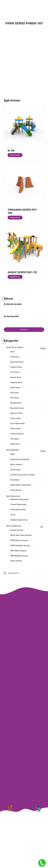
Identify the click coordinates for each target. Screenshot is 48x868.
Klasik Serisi (15, 388)
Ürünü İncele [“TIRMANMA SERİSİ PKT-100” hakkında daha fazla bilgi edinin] (15, 218)
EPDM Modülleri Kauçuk (20, 546)
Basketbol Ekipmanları (19, 499)
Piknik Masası (16, 490)
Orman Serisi (16, 418)
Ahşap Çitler (28, 453)
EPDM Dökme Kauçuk (19, 540)
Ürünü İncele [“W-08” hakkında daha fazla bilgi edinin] (15, 155)
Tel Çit (13, 515)
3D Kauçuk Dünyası (26, 529)
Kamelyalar (15, 480)
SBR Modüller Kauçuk (19, 556)
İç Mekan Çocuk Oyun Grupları (23, 475)
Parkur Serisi (15, 429)
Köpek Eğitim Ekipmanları (21, 485)
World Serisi (15, 444)
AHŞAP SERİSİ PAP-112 (22, 272)
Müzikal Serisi (16, 403)
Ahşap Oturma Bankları (20, 459)
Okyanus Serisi (16, 413)
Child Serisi (15, 357)
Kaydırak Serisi (16, 383)
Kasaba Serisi (16, 377)
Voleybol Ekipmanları (19, 520)
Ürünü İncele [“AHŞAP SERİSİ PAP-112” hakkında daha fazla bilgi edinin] (15, 277)
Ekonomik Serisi (17, 362)
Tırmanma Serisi (17, 434)
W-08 (11, 151)
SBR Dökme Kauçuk (18, 551)
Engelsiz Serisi (16, 367)
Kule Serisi (15, 393)
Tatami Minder (16, 561)
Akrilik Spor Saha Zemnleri (21, 535)
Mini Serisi (14, 398)
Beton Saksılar (16, 465)
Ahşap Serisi (28, 350)
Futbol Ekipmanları (18, 510)
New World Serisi (17, 408)
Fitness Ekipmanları (18, 505)
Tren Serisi (15, 439)
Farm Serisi (15, 372)
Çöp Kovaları (15, 470)
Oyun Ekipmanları (17, 423)
